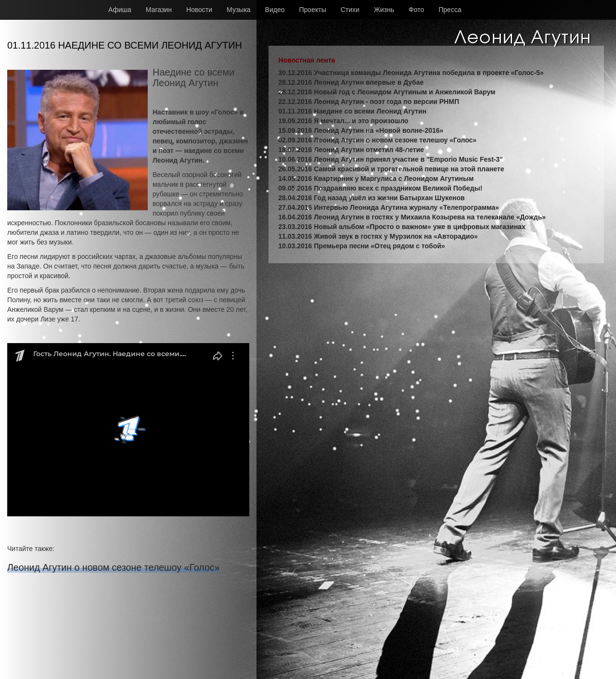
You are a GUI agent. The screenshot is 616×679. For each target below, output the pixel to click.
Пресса (450, 10)
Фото (416, 10)
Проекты (313, 10)
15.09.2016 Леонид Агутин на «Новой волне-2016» (361, 130)
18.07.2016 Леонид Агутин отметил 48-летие (351, 150)
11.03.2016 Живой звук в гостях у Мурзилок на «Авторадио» (378, 236)
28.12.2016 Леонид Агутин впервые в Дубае (351, 82)
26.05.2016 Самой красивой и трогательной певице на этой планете (391, 169)
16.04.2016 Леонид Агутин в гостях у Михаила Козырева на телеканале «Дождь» (412, 217)
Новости (199, 10)
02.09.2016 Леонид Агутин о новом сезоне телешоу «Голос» (377, 140)
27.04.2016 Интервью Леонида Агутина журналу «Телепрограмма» (388, 207)
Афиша (120, 10)
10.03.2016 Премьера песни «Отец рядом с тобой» (361, 246)
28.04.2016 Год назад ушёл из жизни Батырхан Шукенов (371, 198)
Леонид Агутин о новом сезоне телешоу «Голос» (114, 567)
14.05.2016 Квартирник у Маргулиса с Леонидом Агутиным (376, 179)
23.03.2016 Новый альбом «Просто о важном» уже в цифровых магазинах (402, 227)
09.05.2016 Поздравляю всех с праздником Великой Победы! (380, 188)
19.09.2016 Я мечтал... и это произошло (343, 121)
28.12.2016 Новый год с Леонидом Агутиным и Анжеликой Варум (387, 92)
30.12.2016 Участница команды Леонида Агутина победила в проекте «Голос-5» (411, 73)
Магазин (159, 10)
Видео (275, 10)
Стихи (350, 10)
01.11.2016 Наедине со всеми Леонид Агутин (352, 111)
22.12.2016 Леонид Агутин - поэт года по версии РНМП (369, 102)
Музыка (239, 10)
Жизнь (384, 10)
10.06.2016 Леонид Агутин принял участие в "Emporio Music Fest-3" (391, 159)
